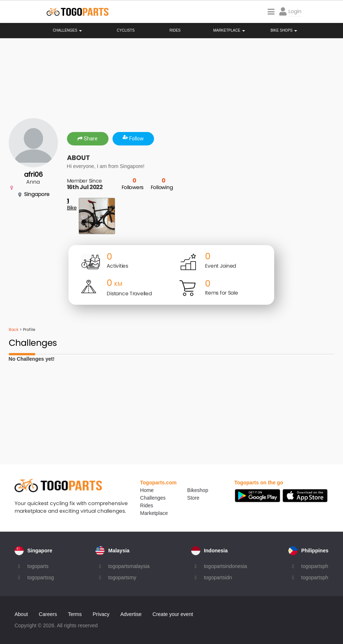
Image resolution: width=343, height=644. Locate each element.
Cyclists (126, 31)
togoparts (38, 566)
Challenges (67, 31)
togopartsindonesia (225, 566)
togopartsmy (122, 577)
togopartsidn (218, 577)
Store (193, 498)
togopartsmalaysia (129, 566)
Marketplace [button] (229, 31)
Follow (133, 139)
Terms (75, 614)
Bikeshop (198, 490)
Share (88, 139)
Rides (175, 31)
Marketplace (154, 513)
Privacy (101, 614)
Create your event (173, 614)
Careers (48, 614)
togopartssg (41, 577)
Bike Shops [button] (284, 31)
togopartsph (315, 566)
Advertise (131, 614)
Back (14, 329)
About (21, 614)
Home (147, 490)
